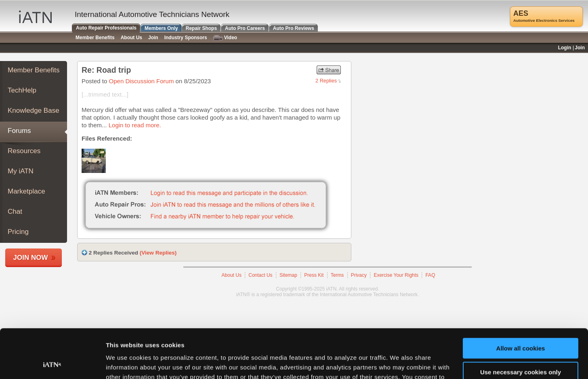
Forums (19, 131)
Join (153, 38)
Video (225, 38)
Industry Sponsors (186, 38)
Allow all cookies (521, 302)
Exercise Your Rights (396, 275)
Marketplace (26, 191)
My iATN (21, 171)
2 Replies (326, 81)
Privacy (359, 275)
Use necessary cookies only (521, 326)
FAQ (430, 275)
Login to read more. (135, 125)
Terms (337, 275)
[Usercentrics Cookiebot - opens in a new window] (52, 363)
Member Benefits (34, 70)
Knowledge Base (34, 111)
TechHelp (22, 90)
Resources (24, 151)
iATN (35, 17)
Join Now (31, 258)
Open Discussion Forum (142, 81)
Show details (125, 363)
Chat (15, 212)
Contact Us (260, 275)
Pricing (18, 232)
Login (565, 48)
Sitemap (288, 275)
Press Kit (314, 275)
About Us (232, 275)
